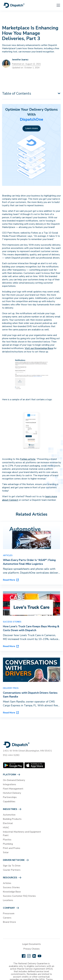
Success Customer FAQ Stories (19, 896)
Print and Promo (12, 848)
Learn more (32, 128)
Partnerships (10, 797)
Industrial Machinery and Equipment (22, 832)
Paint (6, 835)
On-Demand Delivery (14, 780)
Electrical (8, 823)
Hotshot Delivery (12, 793)
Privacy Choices (31, 949)
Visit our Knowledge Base (39, 348)
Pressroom (9, 913)
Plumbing (8, 844)
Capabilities (9, 802)
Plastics (7, 840)
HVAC (6, 828)
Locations (8, 900)
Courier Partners (12, 870)
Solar (6, 852)
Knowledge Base (12, 892)
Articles (7, 883)
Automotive (9, 815)
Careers (7, 918)
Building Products (12, 819)
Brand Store (9, 922)
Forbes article (28, 459)
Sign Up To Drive (12, 866)
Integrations (9, 784)
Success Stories (11, 887)
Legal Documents (31, 944)
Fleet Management (13, 789)
